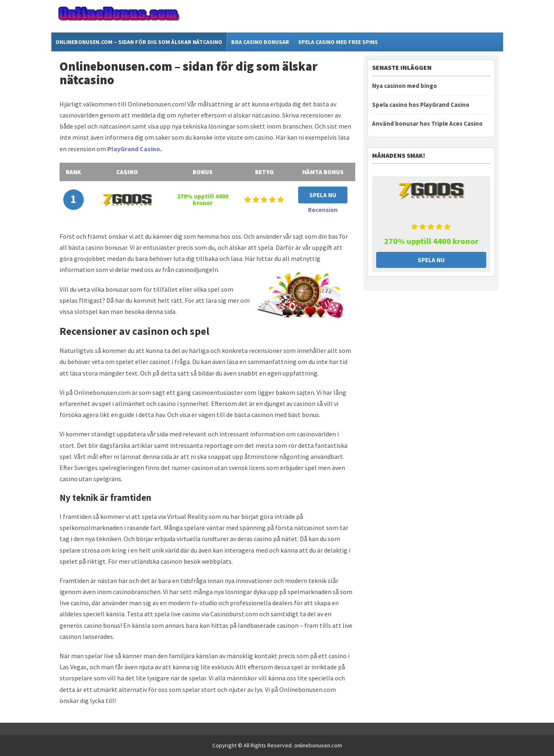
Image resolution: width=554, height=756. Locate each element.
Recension (323, 210)
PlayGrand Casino (134, 149)
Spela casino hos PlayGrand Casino (421, 105)
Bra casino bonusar (260, 42)
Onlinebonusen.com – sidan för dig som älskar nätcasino (139, 42)
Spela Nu (323, 195)
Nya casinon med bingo (405, 86)
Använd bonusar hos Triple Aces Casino (427, 123)
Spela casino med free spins (338, 42)
